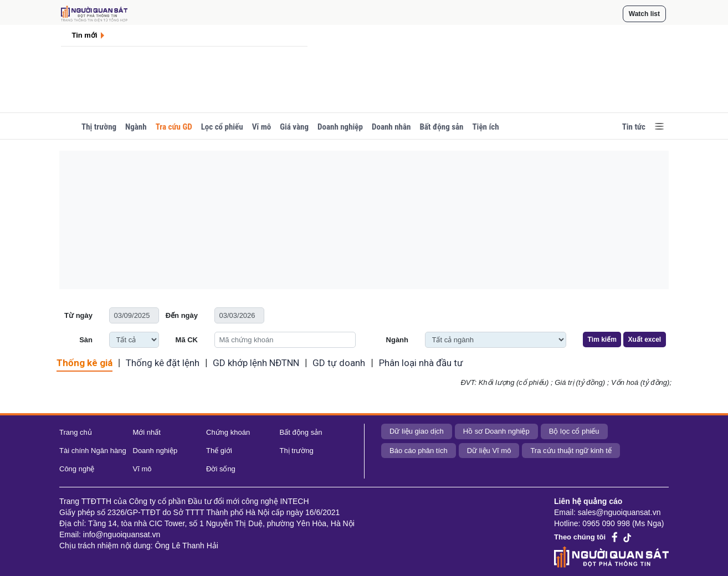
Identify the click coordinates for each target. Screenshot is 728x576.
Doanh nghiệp (340, 127)
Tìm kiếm (602, 340)
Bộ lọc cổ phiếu (574, 431)
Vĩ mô (262, 127)
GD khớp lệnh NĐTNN (256, 363)
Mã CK (187, 340)
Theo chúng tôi (580, 537)
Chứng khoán (228, 432)
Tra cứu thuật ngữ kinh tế (571, 451)
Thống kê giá (84, 363)
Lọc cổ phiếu (222, 127)
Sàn (86, 340)
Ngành (136, 127)
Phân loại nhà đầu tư (421, 363)
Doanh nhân (391, 127)
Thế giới (219, 451)
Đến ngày (182, 315)
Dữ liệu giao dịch (417, 431)
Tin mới (85, 35)
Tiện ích (485, 127)
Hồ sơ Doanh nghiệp (496, 431)
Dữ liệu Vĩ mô (489, 451)
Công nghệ (77, 469)
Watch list (644, 14)
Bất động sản (441, 127)
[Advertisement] (364, 220)
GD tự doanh (339, 363)
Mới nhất (147, 432)
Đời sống (221, 469)
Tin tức (634, 127)
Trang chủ (76, 432)
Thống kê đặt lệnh (163, 363)
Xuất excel (644, 340)
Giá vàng (294, 127)
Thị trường (99, 127)
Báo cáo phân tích (419, 451)
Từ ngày (78, 315)
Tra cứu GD (174, 127)
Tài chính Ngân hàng (93, 451)
